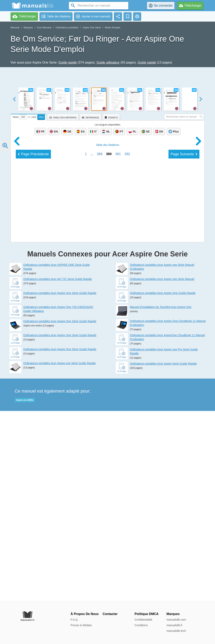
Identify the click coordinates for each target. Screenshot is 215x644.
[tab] (29, 117)
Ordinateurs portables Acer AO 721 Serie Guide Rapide (58, 469)
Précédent (33, 424)
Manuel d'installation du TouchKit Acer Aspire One (161, 497)
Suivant (184, 424)
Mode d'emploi (113, 28)
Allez (41, 117)
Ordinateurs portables (67, 28)
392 (127, 424)
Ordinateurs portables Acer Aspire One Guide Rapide (163, 483)
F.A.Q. (75, 620)
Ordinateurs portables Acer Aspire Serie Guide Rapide (163, 553)
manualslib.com (176, 620)
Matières (108, 415)
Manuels (15, 28)
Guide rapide (68, 62)
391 (118, 424)
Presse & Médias (81, 625)
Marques (28, 28)
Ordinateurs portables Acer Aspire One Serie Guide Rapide (60, 483)
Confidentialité (143, 620)
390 (109, 424)
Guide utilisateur (108, 62)
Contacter (110, 614)
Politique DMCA (147, 614)
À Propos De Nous (85, 614)
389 (100, 424)
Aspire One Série (92, 28)
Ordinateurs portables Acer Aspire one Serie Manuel (162, 469)
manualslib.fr (174, 625)
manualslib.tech (176, 631)
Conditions (141, 625)
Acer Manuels (44, 28)
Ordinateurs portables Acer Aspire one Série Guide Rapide (60, 553)
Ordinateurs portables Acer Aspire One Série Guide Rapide (60, 511)
